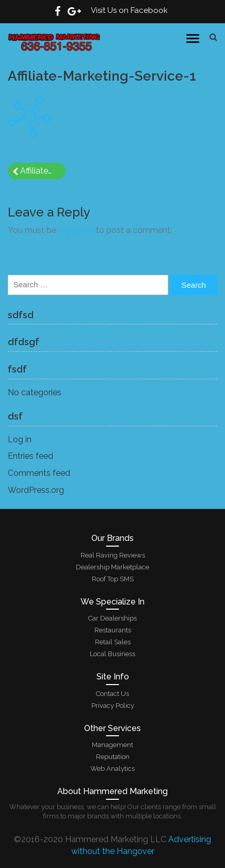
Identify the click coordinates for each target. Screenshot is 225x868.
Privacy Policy (113, 706)
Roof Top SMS (113, 579)
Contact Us (112, 694)
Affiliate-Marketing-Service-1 (43, 171)
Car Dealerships (112, 618)
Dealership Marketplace (112, 567)
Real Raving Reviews (113, 555)
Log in (20, 439)
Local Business (112, 654)
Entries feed (30, 456)
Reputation (113, 757)
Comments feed (39, 473)
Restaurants (113, 630)
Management (112, 745)
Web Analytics (112, 769)
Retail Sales (113, 642)
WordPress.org (36, 490)
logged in (76, 230)
